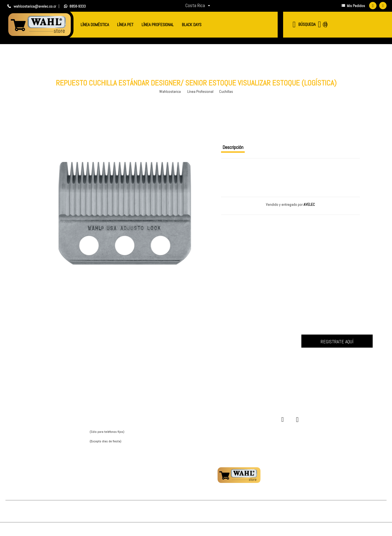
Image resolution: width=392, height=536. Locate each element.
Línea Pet (125, 25)
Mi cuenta (174, 416)
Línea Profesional (158, 25)
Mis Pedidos (353, 6)
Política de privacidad (53, 422)
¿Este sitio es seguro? (185, 434)
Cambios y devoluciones (185, 439)
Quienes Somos (49, 416)
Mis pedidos (175, 422)
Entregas (173, 428)
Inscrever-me (337, 341)
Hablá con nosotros (105, 447)
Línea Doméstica (95, 25)
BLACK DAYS (192, 25)
